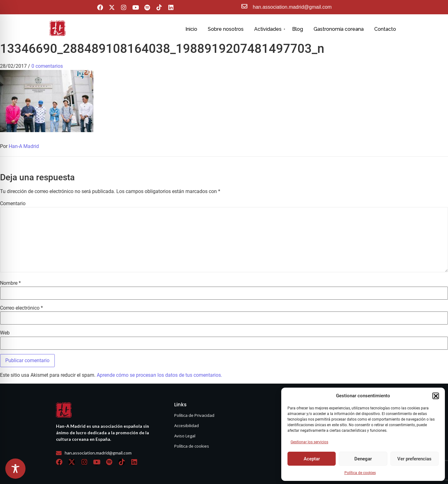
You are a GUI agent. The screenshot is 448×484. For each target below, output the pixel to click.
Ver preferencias (414, 459)
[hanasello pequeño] (58, 28)
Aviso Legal (185, 436)
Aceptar (312, 459)
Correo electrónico (21, 308)
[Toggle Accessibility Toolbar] (15, 469)
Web (5, 333)
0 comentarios (47, 66)
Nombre (10, 283)
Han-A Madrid (24, 146)
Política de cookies (360, 473)
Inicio (191, 29)
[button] (436, 396)
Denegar (363, 459)
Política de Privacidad (194, 415)
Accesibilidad (187, 426)
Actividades (269, 29)
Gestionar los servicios (309, 442)
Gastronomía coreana (339, 29)
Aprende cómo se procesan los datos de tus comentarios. (159, 375)
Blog (298, 29)
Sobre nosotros (226, 29)
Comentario (13, 204)
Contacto (385, 29)
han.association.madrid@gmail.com (292, 7)
